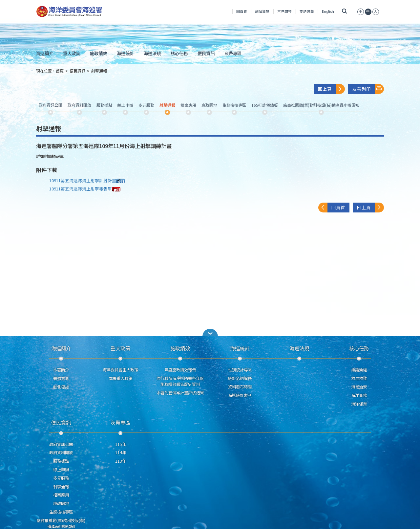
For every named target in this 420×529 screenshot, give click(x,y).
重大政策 (72, 53)
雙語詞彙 (307, 11)
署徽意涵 (61, 378)
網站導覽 (262, 11)
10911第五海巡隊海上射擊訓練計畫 (87, 180)
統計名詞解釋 (240, 378)
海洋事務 (359, 395)
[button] (210, 332)
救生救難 (359, 378)
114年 (121, 452)
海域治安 (359, 387)
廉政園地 (61, 503)
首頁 (60, 71)
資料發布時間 (240, 387)
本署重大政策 (120, 378)
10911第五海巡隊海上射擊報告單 (85, 189)
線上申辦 (61, 470)
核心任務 (179, 53)
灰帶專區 (233, 53)
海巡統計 (125, 53)
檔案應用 (61, 495)
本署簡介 (61, 370)
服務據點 (61, 461)
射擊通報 (99, 71)
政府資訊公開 (61, 444)
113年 (121, 461)
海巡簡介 (45, 53)
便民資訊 (206, 53)
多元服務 (61, 478)
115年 (121, 444)
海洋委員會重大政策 (120, 370)
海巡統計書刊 (240, 395)
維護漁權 (359, 370)
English (328, 11)
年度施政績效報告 (180, 370)
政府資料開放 (61, 452)
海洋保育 (359, 404)
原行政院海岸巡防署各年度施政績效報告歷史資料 (180, 381)
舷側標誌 (61, 387)
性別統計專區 (240, 370)
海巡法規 (152, 53)
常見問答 (284, 11)
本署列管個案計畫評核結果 (180, 393)
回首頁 (242, 11)
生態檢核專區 (61, 512)
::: (227, 11)
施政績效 (98, 53)
